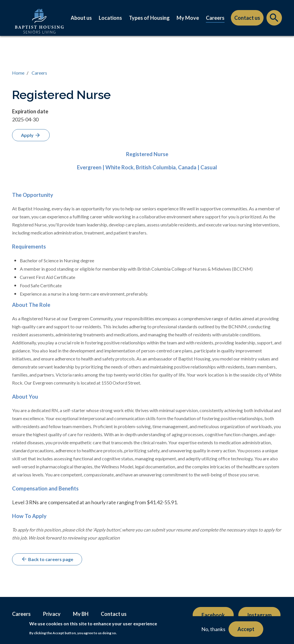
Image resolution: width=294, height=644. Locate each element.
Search (274, 19)
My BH (81, 614)
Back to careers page (47, 559)
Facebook (213, 615)
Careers (215, 18)
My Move (188, 18)
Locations (110, 18)
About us (81, 18)
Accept (246, 629)
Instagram (259, 615)
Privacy (52, 614)
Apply (31, 135)
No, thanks (213, 629)
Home (18, 73)
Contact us (247, 18)
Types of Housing (149, 18)
